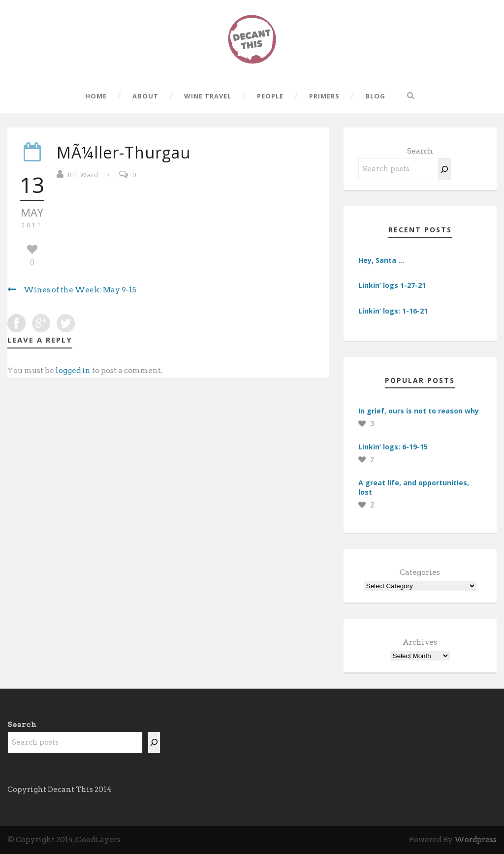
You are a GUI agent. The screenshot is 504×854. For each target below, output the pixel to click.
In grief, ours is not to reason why (419, 411)
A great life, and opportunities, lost (414, 487)
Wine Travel (208, 96)
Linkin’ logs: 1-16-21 (393, 311)
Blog (375, 96)
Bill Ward (83, 175)
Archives (420, 642)
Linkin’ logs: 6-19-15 (393, 447)
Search (420, 151)
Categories (420, 572)
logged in (73, 371)
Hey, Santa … (381, 260)
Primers (324, 96)
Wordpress (475, 840)
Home (96, 96)
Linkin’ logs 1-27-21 (392, 285)
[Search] (444, 169)
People (270, 96)
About (145, 96)
